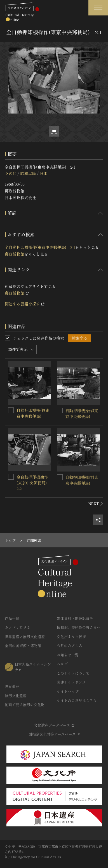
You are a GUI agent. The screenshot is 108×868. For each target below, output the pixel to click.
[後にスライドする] (96, 504)
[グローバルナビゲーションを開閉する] (98, 8)
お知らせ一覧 (68, 655)
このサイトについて (73, 673)
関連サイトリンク (71, 682)
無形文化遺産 (16, 696)
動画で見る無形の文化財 (25, 705)
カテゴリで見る (17, 627)
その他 (11, 173)
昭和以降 (28, 173)
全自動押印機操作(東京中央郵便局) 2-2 (34, 483)
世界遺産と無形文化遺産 (25, 637)
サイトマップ (68, 691)
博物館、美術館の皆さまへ (79, 627)
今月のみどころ (70, 646)
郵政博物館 (15, 254)
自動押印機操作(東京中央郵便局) (33, 413)
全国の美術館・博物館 (23, 646)
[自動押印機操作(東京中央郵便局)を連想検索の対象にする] (11, 410)
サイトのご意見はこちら (77, 700)
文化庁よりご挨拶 (71, 637)
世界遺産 (12, 686)
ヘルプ (62, 664)
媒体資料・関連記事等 (75, 618)
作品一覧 (12, 618)
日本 (44, 173)
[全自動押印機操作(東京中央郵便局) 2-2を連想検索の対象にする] (11, 477)
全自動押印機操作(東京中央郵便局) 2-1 (40, 247)
